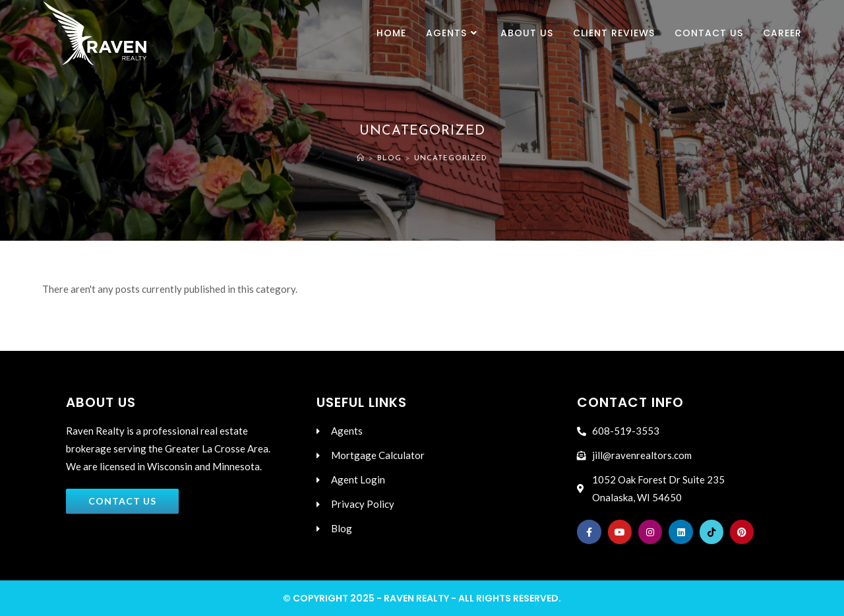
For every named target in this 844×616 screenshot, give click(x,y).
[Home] (361, 159)
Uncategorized (451, 159)
